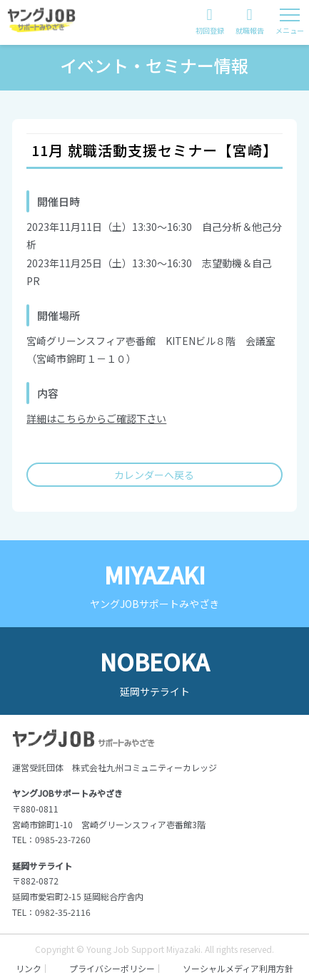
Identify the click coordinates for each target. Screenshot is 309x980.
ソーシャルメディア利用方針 (238, 969)
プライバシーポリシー (112, 969)
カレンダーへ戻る (154, 475)
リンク (29, 969)
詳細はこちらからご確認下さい (96, 418)
